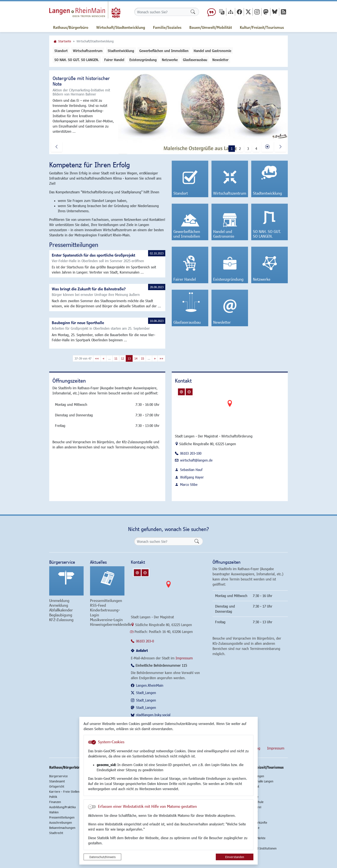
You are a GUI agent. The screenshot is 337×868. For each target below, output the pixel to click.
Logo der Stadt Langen (85, 10)
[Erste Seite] (97, 358)
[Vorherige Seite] (103, 358)
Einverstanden (235, 857)
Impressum (184, 658)
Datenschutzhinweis (103, 857)
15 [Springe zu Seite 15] (142, 358)
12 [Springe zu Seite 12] (123, 358)
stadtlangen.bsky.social (153, 715)
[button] (57, 147)
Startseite (65, 41)
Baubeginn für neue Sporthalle (78, 323)
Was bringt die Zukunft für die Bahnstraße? (89, 289)
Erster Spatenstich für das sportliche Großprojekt (93, 255)
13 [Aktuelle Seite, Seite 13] (129, 358)
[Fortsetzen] (267, 147)
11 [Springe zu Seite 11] (116, 358)
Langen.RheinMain (150, 685)
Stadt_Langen (146, 693)
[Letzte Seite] (161, 358)
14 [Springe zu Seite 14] (136, 358)
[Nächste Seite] (155, 358)
